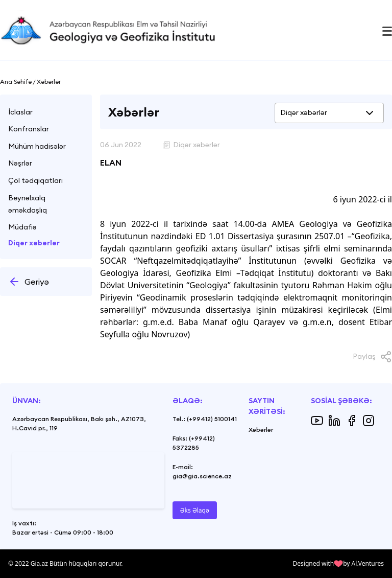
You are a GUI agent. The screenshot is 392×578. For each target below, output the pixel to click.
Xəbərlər (261, 430)
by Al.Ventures (363, 563)
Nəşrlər (20, 163)
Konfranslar (29, 129)
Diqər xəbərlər (34, 243)
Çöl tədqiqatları (35, 180)
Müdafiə (22, 227)
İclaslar (20, 112)
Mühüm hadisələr (37, 146)
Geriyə (29, 282)
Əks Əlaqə (195, 510)
